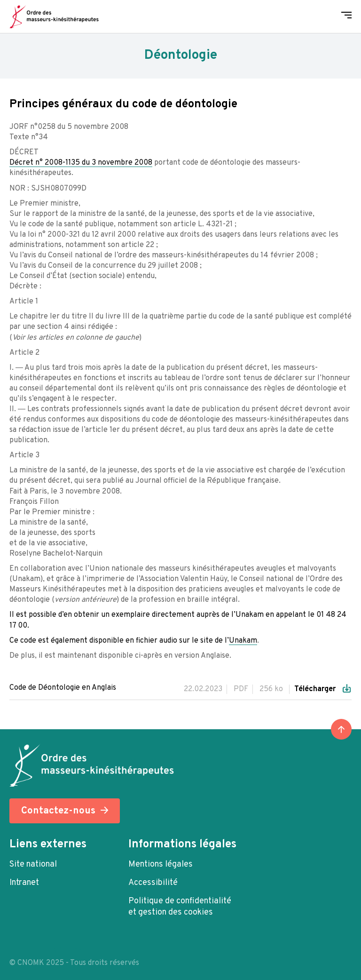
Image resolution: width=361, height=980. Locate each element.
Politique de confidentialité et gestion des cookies (180, 907)
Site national (33, 864)
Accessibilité (153, 883)
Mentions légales (161, 864)
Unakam (243, 641)
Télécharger (316, 689)
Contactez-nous (58, 811)
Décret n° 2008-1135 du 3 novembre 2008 (81, 163)
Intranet (24, 883)
